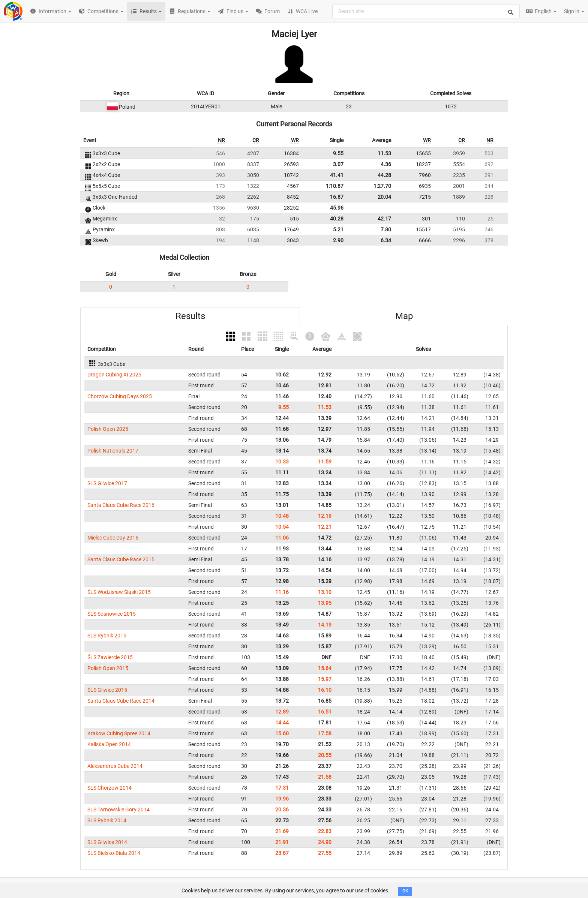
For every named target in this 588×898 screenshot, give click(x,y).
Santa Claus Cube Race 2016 (121, 505)
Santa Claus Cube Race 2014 (121, 701)
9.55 (338, 153)
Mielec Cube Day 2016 (113, 538)
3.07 (338, 164)
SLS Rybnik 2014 (107, 820)
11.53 (384, 153)
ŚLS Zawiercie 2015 (110, 657)
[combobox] (426, 11)
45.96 (337, 208)
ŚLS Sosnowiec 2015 (112, 614)
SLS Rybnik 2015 (107, 636)
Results (190, 316)
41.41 (337, 175)
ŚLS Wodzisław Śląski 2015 (119, 592)
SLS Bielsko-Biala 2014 (114, 853)
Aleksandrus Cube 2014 (115, 766)
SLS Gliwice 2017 (107, 483)
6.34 (386, 240)
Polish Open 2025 (108, 429)
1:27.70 (382, 186)
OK (405, 891)
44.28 (384, 175)
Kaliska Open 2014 (109, 744)
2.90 (338, 240)
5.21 (338, 229)
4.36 (386, 164)
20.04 (384, 197)
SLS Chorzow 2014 (109, 788)
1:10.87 (335, 186)
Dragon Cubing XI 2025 (114, 375)
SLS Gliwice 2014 (107, 842)
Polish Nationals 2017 (113, 451)
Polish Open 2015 (108, 668)
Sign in (574, 11)
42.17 (384, 219)
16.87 (337, 197)
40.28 (337, 219)
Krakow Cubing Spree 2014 (119, 733)
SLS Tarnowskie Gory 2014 (118, 810)
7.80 (386, 229)
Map (404, 316)
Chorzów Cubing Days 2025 (120, 396)
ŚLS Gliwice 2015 (107, 690)
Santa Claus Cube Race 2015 (121, 559)
